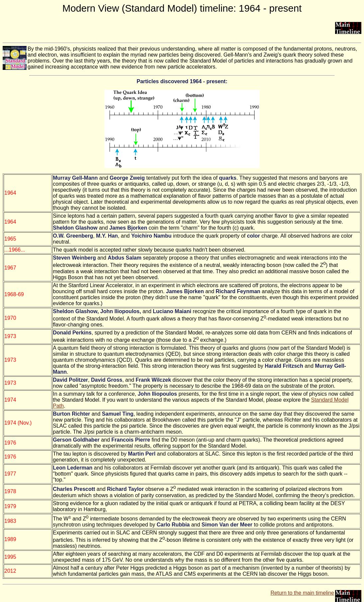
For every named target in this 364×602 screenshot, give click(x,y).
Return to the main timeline (302, 593)
